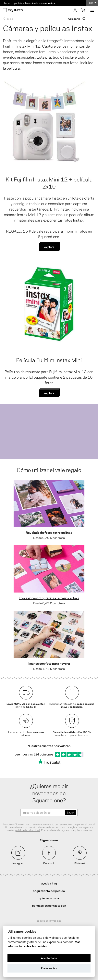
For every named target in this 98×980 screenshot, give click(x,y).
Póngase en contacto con (49, 905)
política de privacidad (27, 830)
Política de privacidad (49, 920)
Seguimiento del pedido (49, 891)
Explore (49, 247)
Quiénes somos (49, 898)
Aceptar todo (49, 958)
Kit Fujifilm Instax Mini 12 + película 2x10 (49, 182)
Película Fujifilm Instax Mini (49, 360)
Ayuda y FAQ (49, 883)
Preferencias (49, 968)
